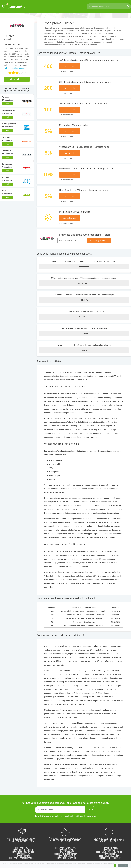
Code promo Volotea (65, 850)
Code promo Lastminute (65, 848)
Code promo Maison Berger (65, 854)
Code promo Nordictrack (65, 858)
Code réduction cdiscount (109, 858)
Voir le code (70, 66)
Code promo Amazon (109, 850)
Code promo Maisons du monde (109, 852)
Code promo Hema (109, 854)
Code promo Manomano (65, 856)
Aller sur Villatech (17, 79)
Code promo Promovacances (22, 852)
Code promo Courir (22, 854)
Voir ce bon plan (70, 218)
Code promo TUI (22, 848)
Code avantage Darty (65, 852)
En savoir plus (123, 866)
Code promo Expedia (109, 848)
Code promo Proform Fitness (22, 858)
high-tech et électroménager (15, 68)
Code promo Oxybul (22, 856)
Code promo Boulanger (109, 856)
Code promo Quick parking (22, 850)
